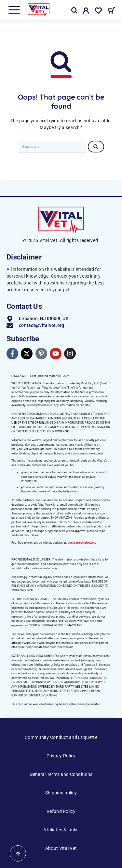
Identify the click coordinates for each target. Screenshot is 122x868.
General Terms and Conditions (61, 774)
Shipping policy (61, 793)
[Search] (75, 11)
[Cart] (111, 11)
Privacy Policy (61, 756)
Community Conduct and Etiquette (61, 737)
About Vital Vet (61, 848)
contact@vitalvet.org (82, 543)
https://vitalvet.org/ (47, 388)
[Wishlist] (98, 12)
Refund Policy (61, 811)
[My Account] (86, 12)
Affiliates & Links (61, 830)
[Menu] (14, 10)
